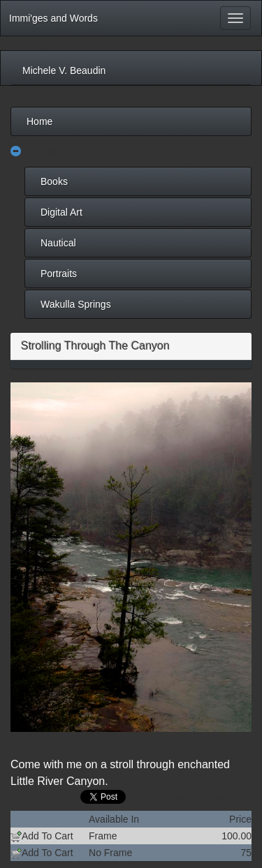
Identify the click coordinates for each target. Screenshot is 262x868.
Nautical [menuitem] (58, 243)
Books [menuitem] (54, 181)
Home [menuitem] (39, 121)
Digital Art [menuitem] (61, 212)
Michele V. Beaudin (64, 70)
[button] (16, 152)
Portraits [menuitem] (59, 274)
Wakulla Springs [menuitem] (76, 304)
